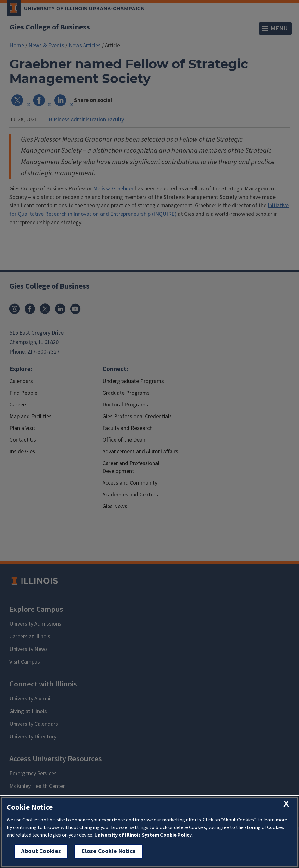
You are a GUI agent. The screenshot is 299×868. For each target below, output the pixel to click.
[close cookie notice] (286, 804)
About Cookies (41, 851)
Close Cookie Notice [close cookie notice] (109, 851)
